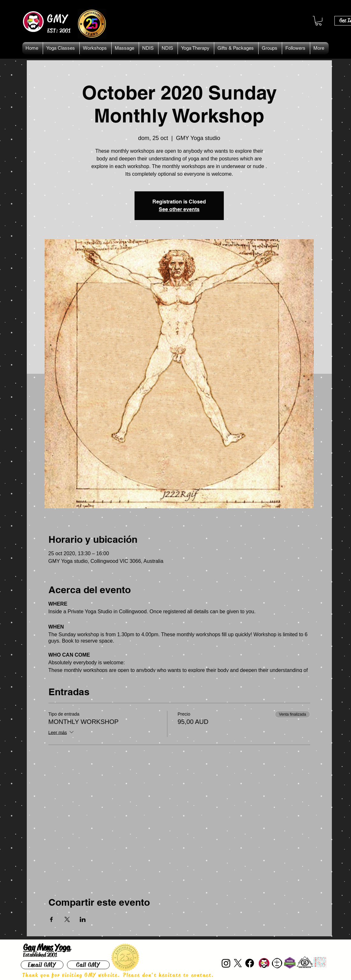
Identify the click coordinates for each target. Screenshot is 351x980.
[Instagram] (226, 963)
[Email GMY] (42, 965)
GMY (58, 18)
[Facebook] (250, 963)
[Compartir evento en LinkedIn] (83, 919)
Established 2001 (40, 955)
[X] (238, 963)
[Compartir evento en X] (67, 919)
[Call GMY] (88, 965)
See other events (179, 209)
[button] (318, 21)
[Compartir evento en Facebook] (51, 919)
